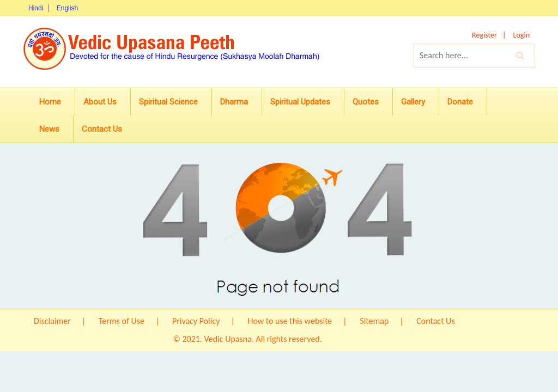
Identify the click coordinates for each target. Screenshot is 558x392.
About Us (100, 102)
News (49, 129)
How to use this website (290, 321)
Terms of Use (122, 321)
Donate (460, 102)
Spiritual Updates (300, 102)
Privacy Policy (196, 321)
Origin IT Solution (354, 339)
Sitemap (374, 321)
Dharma (234, 102)
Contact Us (102, 129)
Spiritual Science (168, 102)
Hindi (36, 8)
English (67, 8)
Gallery (413, 102)
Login (521, 35)
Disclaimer (52, 321)
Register (484, 35)
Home (50, 102)
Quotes (366, 102)
